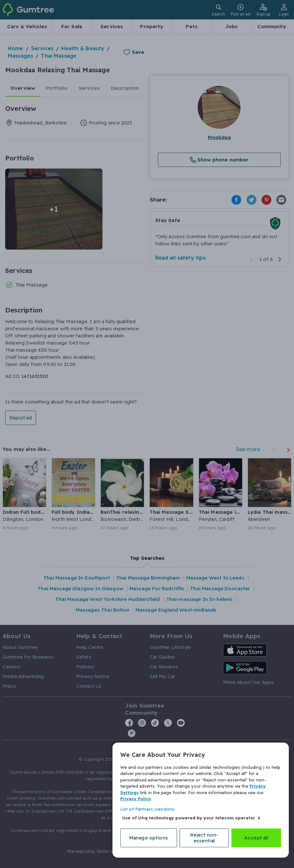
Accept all (256, 838)
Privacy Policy (136, 799)
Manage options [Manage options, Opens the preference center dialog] (149, 838)
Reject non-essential (204, 838)
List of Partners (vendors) (147, 809)
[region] (201, 800)
